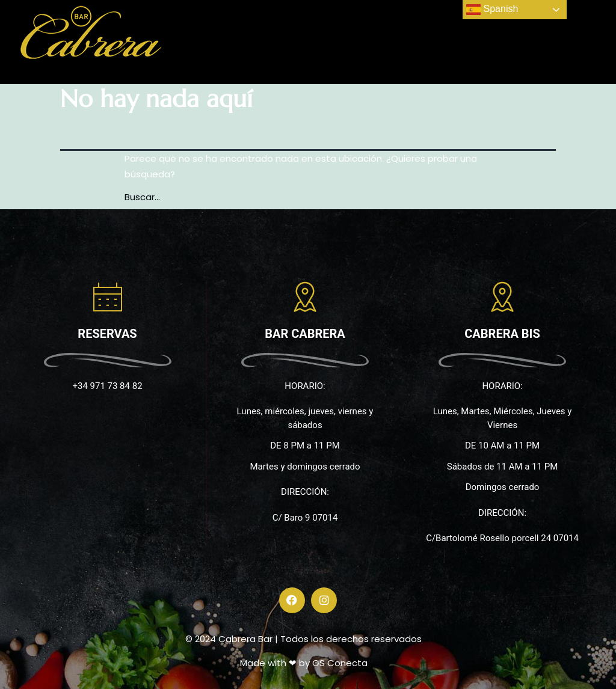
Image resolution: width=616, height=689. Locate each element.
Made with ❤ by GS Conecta (304, 663)
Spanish (492, 10)
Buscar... (142, 197)
